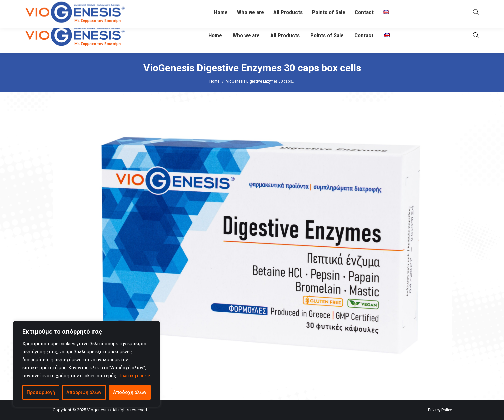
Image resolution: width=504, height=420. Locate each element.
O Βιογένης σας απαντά (348, 9)
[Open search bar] (476, 35)
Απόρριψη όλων (84, 392)
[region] (86, 364)
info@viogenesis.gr (198, 9)
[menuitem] (387, 35)
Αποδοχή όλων (130, 392)
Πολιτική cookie (134, 376)
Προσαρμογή (41, 392)
